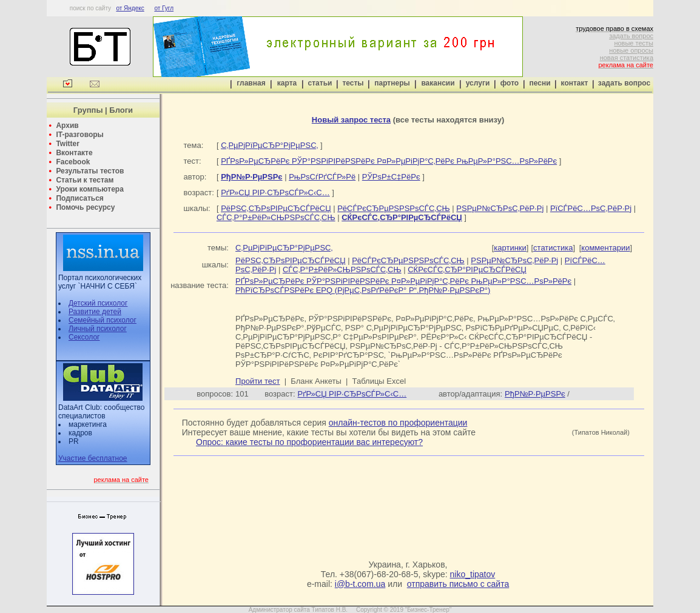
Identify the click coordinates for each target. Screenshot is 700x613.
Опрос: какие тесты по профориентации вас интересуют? (309, 442)
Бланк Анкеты (316, 381)
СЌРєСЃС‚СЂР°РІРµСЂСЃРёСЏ (467, 270)
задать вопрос (631, 36)
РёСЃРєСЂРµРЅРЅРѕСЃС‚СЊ (394, 208)
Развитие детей (95, 312)
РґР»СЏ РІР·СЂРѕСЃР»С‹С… (275, 193)
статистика (553, 248)
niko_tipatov (473, 574)
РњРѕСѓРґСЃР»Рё (322, 177)
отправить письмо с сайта (458, 584)
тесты (353, 83)
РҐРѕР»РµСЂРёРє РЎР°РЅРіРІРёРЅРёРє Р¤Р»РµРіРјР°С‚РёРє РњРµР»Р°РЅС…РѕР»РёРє (389, 161)
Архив (67, 126)
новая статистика (627, 58)
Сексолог (84, 337)
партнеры (392, 83)
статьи (320, 83)
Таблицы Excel (379, 381)
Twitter (67, 144)
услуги (478, 83)
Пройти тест (257, 381)
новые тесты (634, 43)
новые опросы (631, 50)
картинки (510, 248)
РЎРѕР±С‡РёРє (391, 177)
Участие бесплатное (93, 458)
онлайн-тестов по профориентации (398, 423)
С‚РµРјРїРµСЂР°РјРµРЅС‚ (269, 145)
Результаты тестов (90, 171)
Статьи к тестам (85, 180)
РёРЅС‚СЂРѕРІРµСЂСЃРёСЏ (276, 208)
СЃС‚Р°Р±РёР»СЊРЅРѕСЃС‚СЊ (276, 217)
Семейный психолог (103, 320)
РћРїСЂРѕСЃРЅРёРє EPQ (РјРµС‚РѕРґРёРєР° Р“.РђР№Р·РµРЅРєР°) (363, 290)
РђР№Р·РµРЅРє (535, 394)
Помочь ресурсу (85, 207)
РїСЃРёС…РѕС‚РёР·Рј (591, 208)
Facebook (73, 162)
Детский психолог (98, 303)
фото (510, 83)
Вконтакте (74, 153)
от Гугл (164, 8)
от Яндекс (130, 8)
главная (251, 83)
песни (540, 83)
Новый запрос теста (351, 120)
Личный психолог (98, 329)
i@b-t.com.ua (360, 584)
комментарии (605, 248)
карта (287, 83)
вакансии (438, 83)
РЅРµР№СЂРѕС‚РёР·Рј (500, 208)
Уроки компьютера (89, 189)
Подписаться (79, 198)
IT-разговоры (79, 135)
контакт (575, 83)
